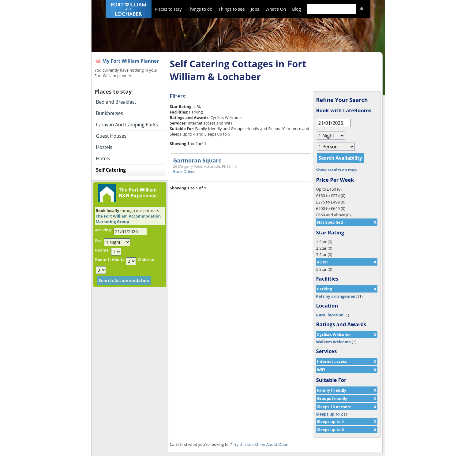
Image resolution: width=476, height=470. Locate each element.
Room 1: (103, 259)
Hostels (104, 147)
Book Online (184, 171)
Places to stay (168, 9)
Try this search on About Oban (261, 444)
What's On (276, 9)
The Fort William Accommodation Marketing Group (128, 219)
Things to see (232, 9)
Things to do (200, 9)
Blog (296, 9)
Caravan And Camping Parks (127, 125)
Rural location (330, 315)
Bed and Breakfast (116, 102)
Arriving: (104, 230)
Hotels (103, 159)
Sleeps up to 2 (330, 414)
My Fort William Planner (131, 61)
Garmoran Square (197, 160)
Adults (118, 259)
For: (99, 241)
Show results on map (337, 170)
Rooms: (102, 250)
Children (146, 259)
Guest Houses (111, 136)
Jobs (255, 9)
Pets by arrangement (337, 296)
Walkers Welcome (334, 342)
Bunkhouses (110, 113)
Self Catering (111, 170)
